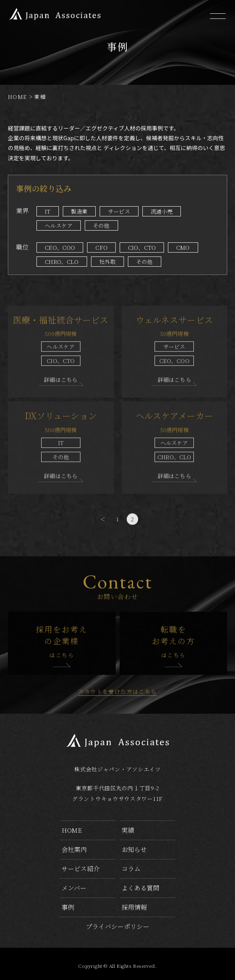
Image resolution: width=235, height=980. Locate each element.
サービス (119, 211)
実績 (128, 830)
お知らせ (134, 849)
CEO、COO (60, 247)
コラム (131, 869)
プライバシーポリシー (118, 926)
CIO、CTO (142, 247)
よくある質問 (141, 888)
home (72, 830)
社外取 (107, 262)
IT (47, 211)
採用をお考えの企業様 (62, 666)
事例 (68, 907)
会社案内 (74, 849)
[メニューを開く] (217, 17)
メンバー (74, 888)
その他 (101, 225)
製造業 (79, 211)
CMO (183, 247)
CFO (101, 247)
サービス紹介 (81, 869)
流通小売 (162, 211)
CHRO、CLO (62, 262)
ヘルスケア (59, 225)
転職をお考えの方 (174, 666)
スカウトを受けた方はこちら (117, 716)
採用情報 (134, 907)
